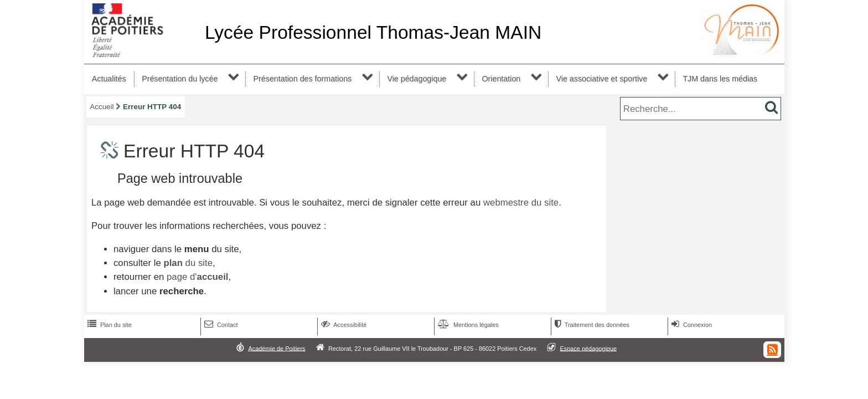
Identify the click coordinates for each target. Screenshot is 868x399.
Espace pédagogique (589, 348)
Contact (220, 325)
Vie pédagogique (417, 79)
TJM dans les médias (720, 79)
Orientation (501, 79)
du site (188, 263)
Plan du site (108, 325)
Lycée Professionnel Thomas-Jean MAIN (373, 32)
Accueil (102, 107)
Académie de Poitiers (277, 348)
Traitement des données (591, 325)
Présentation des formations (303, 79)
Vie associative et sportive (602, 79)
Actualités (109, 79)
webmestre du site (521, 203)
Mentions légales (467, 325)
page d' (197, 277)
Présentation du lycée (180, 79)
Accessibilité (343, 325)
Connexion (691, 325)
